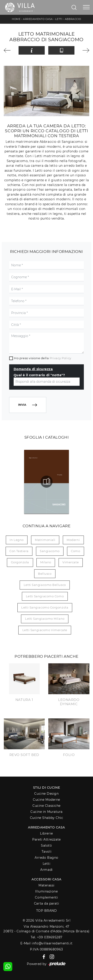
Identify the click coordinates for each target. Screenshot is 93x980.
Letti (59, 19)
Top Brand (47, 911)
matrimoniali (45, 540)
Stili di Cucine (46, 788)
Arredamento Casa (38, 19)
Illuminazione (46, 891)
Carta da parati (46, 903)
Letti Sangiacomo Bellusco (45, 585)
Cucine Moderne (46, 800)
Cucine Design (46, 794)
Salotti (46, 845)
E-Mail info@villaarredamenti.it (46, 943)
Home (16, 19)
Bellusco (45, 574)
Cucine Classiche (46, 806)
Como (75, 551)
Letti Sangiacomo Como (45, 596)
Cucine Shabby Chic (47, 818)
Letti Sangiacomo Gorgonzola (45, 607)
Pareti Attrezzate (46, 839)
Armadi (46, 870)
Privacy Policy (60, 358)
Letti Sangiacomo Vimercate (45, 630)
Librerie (46, 833)
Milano (46, 562)
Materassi (46, 885)
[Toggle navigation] (86, 7)
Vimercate (71, 562)
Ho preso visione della (43, 358)
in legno (17, 540)
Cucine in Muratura (46, 812)
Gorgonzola (20, 562)
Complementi (46, 897)
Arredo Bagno (46, 858)
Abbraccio (73, 19)
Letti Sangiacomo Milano (45, 619)
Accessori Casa (46, 879)
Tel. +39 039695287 (46, 937)
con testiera (19, 551)
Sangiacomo (50, 551)
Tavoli (46, 852)
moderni (73, 540)
